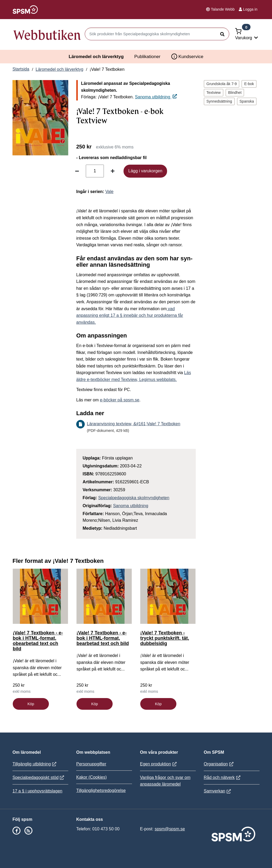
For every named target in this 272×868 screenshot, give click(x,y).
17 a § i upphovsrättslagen (37, 791)
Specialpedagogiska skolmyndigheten (134, 498)
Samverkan (218, 791)
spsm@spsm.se (170, 829)
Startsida (21, 69)
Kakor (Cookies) (92, 777)
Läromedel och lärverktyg (96, 57)
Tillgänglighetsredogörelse (101, 790)
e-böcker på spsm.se (120, 400)
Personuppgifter (91, 764)
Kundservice (187, 56)
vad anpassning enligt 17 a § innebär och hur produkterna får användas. (130, 315)
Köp (31, 704)
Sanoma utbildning (156, 97)
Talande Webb (220, 9)
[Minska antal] (77, 171)
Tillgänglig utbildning (35, 764)
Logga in (248, 9)
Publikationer (147, 57)
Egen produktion (159, 764)
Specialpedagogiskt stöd (39, 777)
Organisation (219, 764)
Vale (109, 192)
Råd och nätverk (223, 777)
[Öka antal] (113, 171)
